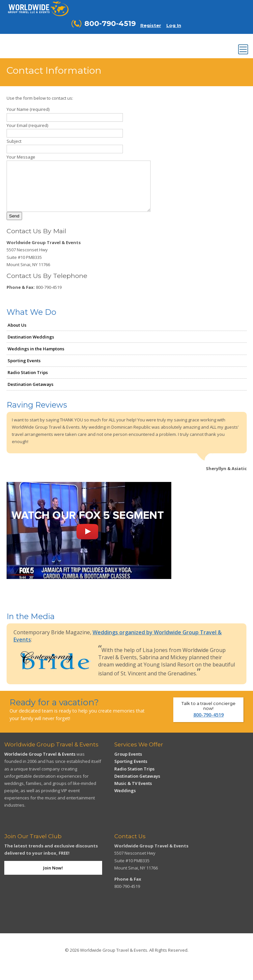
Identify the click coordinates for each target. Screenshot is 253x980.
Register (151, 25)
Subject (14, 141)
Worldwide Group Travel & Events (40, 764)
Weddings (125, 800)
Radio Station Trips (28, 382)
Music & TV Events (133, 793)
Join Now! (53, 878)
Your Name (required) (28, 109)
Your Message (21, 157)
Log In (174, 25)
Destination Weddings (31, 347)
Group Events (128, 764)
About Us (17, 335)
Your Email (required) (27, 125)
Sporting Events (24, 370)
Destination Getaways (30, 394)
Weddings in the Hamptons (36, 359)
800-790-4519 (209, 725)
